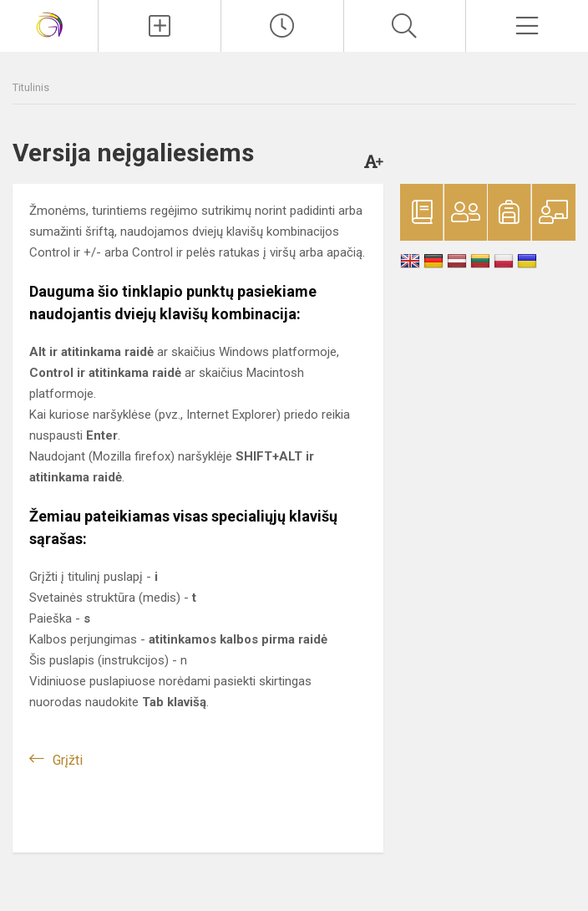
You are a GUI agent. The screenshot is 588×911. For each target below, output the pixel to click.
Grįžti (68, 760)
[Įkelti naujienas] (160, 26)
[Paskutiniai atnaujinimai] (282, 26)
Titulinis (31, 87)
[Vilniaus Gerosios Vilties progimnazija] (49, 24)
